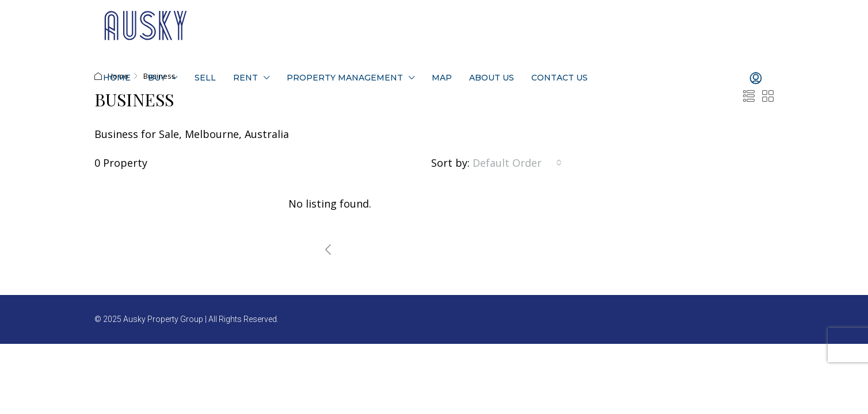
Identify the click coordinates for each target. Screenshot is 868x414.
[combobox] (517, 163)
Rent (245, 78)
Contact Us (559, 78)
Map (442, 78)
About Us (492, 78)
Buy (157, 78)
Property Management (345, 78)
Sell (205, 78)
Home (117, 78)
